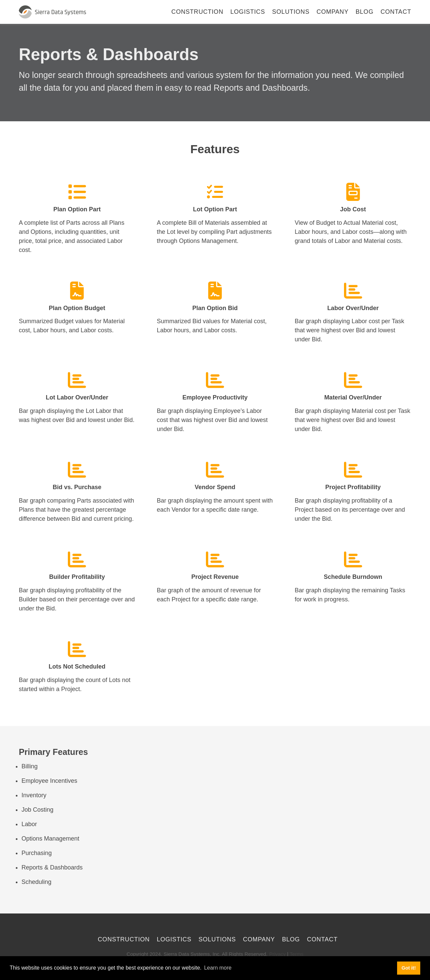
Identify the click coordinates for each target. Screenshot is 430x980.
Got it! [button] (408, 968)
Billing (30, 766)
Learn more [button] (218, 968)
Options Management (50, 839)
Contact (396, 12)
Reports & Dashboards (52, 867)
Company (332, 12)
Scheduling (36, 882)
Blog (365, 12)
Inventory (34, 795)
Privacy (277, 954)
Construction (197, 12)
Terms (296, 954)
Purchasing (37, 853)
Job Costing (37, 810)
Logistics (248, 12)
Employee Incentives (49, 781)
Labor (29, 824)
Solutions (291, 12)
